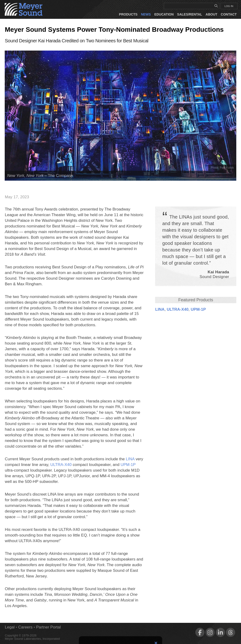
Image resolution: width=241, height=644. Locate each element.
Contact (229, 14)
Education (164, 14)
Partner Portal (48, 627)
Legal (10, 627)
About (212, 14)
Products (128, 14)
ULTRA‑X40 (178, 309)
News (146, 14)
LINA (160, 309)
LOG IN (229, 6)
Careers (25, 627)
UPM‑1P (198, 309)
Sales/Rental (190, 14)
